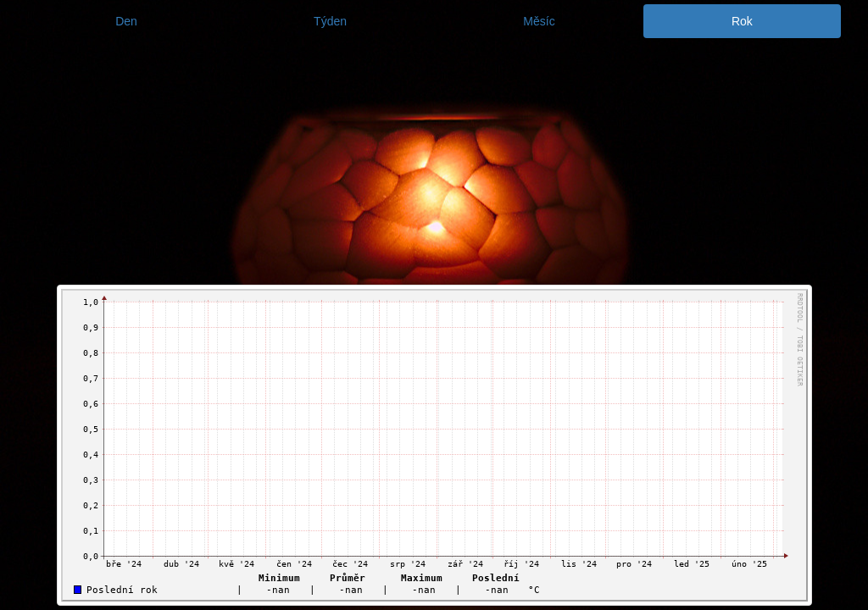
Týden (330, 21)
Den (126, 21)
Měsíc (539, 21)
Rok (742, 21)
